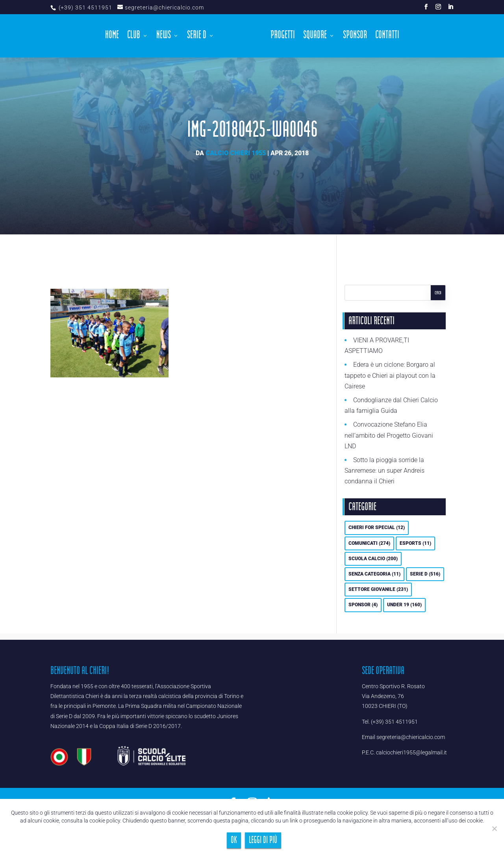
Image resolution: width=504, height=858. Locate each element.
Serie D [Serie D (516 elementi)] (425, 574)
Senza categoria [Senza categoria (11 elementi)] (374, 574)
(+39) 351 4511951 (85, 7)
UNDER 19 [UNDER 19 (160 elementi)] (404, 605)
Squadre (315, 37)
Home (112, 37)
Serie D (197, 37)
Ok (234, 840)
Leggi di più (263, 840)
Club (134, 37)
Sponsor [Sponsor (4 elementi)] (363, 605)
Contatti (387, 37)
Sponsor (355, 37)
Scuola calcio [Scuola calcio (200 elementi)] (373, 559)
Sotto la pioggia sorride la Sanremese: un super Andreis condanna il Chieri (384, 471)
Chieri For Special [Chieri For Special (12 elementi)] (377, 527)
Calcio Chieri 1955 (236, 153)
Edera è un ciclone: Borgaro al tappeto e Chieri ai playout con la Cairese (390, 375)
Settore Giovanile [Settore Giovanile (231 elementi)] (378, 589)
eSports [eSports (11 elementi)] (415, 543)
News (164, 37)
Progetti (283, 37)
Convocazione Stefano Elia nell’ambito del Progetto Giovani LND (389, 435)
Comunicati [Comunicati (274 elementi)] (369, 543)
